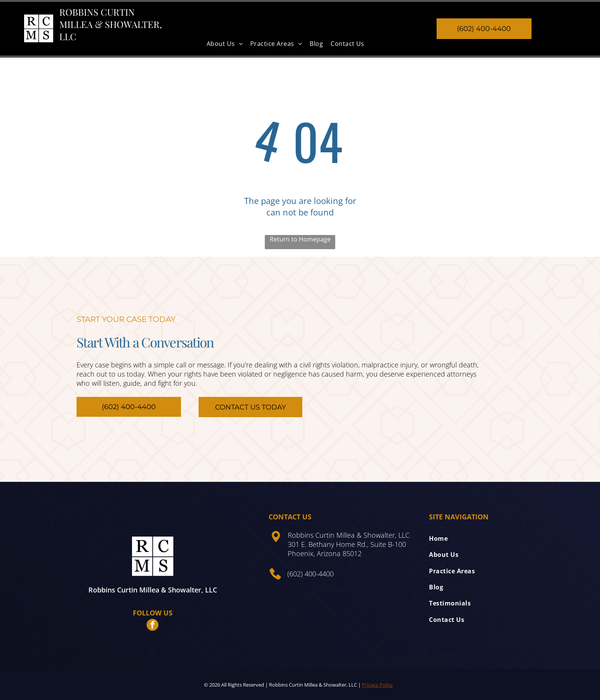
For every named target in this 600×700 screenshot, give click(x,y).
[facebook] (152, 626)
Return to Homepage (300, 239)
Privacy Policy (377, 685)
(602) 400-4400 (311, 574)
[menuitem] (225, 44)
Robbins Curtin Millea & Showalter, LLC (111, 24)
